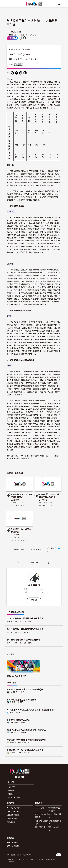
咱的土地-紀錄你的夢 (42, 822)
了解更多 (34, 600)
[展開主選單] (9, 4)
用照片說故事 (40, 827)
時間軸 (10, 794)
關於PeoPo (12, 787)
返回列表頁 (34, 563)
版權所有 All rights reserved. (19, 64)
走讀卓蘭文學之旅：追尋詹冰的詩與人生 (25, 750)
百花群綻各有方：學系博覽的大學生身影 (25, 619)
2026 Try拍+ (40, 808)
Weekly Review (14, 797)
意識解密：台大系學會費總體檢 (21, 530)
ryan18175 (14, 692)
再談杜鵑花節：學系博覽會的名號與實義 (25, 629)
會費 (26, 59)
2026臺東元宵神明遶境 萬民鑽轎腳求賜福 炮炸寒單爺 (31, 710)
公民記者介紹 (12, 818)
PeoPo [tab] (36, 550)
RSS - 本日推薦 (13, 846)
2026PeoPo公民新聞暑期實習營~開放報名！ (27, 730)
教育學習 (18, 55)
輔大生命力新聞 (16, 743)
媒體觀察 (27, 55)
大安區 (27, 49)
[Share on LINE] (21, 73)
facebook (16, 777)
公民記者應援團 (13, 815)
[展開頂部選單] (59, 4)
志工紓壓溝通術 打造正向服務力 (21, 699)
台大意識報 (15, 500)
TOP (59, 855)
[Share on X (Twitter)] (16, 73)
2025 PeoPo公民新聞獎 (42, 816)
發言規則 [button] (57, 550)
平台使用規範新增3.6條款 (18, 720)
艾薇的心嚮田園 (16, 753)
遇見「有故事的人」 (54, 829)
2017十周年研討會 (55, 816)
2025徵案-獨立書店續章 (54, 809)
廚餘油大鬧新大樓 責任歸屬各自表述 (23, 640)
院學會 (21, 59)
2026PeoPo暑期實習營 (16, 676)
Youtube (23, 777)
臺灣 (16, 49)
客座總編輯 (11, 822)
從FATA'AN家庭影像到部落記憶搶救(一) (25, 689)
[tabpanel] (34, 557)
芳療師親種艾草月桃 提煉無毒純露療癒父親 (26, 740)
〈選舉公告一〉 (45, 456)
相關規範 (11, 790)
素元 (12, 712)
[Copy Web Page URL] (25, 73)
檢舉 (23, 38)
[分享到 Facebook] (12, 73)
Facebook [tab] (18, 549)
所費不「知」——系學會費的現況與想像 (49, 496)
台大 (15, 59)
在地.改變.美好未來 (55, 822)
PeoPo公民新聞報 (14, 808)
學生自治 (33, 59)
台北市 (21, 49)
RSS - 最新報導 (13, 843)
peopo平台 (14, 722)
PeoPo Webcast (13, 811)
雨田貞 (12, 702)
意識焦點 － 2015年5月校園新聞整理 (21, 496)
